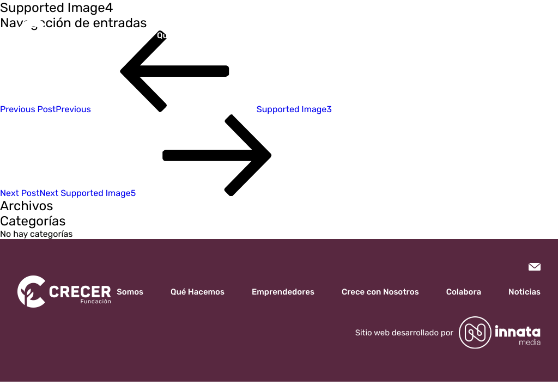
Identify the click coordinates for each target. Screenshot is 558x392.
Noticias (461, 35)
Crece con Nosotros (342, 35)
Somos (129, 35)
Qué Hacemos (184, 35)
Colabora (413, 35)
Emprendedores (257, 35)
